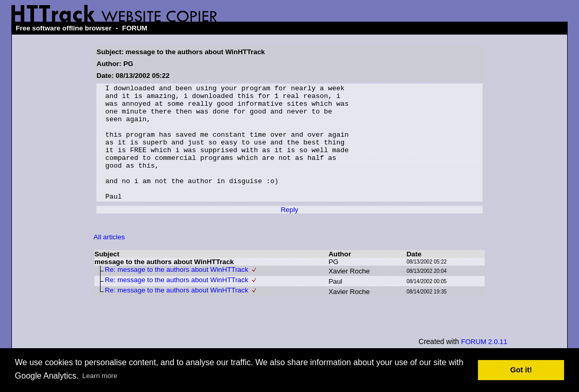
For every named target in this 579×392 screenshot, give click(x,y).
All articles (109, 260)
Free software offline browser (63, 28)
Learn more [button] (100, 376)
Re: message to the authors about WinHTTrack (176, 293)
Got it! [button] (521, 370)
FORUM (135, 28)
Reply (289, 233)
